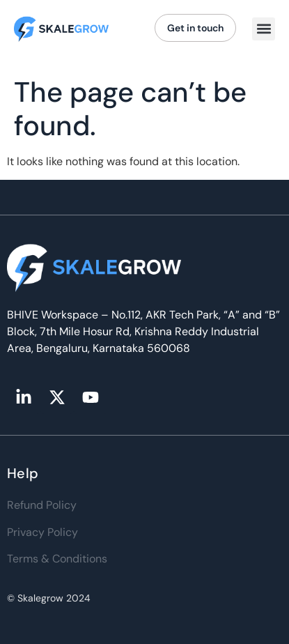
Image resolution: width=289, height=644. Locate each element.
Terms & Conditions (57, 559)
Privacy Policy (42, 532)
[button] (264, 29)
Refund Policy (42, 505)
